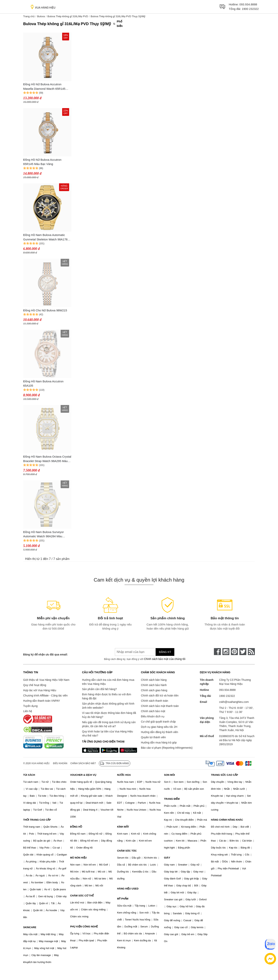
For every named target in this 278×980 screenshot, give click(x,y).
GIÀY (167, 858)
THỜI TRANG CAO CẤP (37, 820)
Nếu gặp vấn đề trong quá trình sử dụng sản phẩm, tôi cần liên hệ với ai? (109, 724)
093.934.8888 (248, 4)
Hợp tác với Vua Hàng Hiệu (40, 690)
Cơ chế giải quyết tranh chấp (158, 722)
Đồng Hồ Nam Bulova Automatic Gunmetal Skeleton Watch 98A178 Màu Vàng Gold (45, 237)
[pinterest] (234, 652)
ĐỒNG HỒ (76, 827)
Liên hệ (28, 711)
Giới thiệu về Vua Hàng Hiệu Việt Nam (46, 680)
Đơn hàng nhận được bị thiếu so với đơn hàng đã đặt (107, 696)
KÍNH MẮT (123, 827)
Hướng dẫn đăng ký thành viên (160, 732)
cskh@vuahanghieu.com (234, 702)
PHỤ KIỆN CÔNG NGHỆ (84, 927)
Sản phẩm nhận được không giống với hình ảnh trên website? (108, 706)
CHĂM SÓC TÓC (127, 851)
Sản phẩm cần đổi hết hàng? (99, 689)
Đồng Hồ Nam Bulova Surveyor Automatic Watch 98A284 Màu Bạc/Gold (44, 534)
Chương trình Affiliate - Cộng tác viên (45, 695)
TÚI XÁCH (29, 775)
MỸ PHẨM (123, 899)
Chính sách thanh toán (155, 701)
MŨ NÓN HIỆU (78, 858)
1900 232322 (250, 9)
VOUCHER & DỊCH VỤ (83, 775)
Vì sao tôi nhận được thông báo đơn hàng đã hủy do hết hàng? (109, 715)
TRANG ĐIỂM (172, 799)
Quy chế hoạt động (35, 685)
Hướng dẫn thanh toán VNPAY (42, 701)
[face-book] (217, 652)
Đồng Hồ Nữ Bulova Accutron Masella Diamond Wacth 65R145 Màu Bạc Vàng (44, 87)
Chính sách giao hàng (154, 690)
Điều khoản (60, 763)
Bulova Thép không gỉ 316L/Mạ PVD (68, 16)
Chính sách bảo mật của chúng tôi (165, 659)
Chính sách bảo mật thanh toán (160, 706)
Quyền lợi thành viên (153, 737)
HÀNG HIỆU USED (128, 889)
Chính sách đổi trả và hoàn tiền (160, 695)
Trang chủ (29, 16)
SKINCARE (30, 927)
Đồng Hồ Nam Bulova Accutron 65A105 (43, 384)
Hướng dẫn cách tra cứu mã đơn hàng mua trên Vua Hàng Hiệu (108, 682)
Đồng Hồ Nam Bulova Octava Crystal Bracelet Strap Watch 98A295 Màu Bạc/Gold (47, 459)
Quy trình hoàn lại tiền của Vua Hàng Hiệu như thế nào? (108, 734)
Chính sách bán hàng (154, 680)
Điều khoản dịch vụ (153, 716)
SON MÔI (170, 775)
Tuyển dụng (30, 706)
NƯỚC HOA (124, 775)
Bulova (41, 16)
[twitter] (243, 652)
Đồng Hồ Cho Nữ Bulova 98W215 (45, 310)
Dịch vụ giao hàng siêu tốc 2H (159, 727)
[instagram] (226, 652)
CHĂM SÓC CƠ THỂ (82, 896)
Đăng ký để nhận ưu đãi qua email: (45, 654)
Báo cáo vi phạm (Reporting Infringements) (167, 748)
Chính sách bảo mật (153, 711)
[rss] (251, 652)
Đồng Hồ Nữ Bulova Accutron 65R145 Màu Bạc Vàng (42, 162)
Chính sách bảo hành (154, 685)
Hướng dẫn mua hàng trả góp (159, 742)
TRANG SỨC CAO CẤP (225, 775)
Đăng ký (165, 652)
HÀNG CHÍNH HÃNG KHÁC (227, 820)
